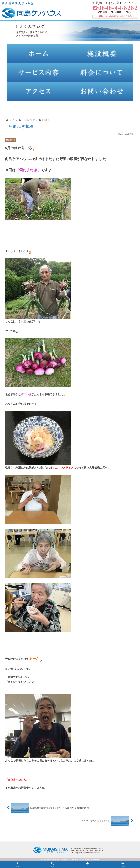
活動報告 (11, 140)
